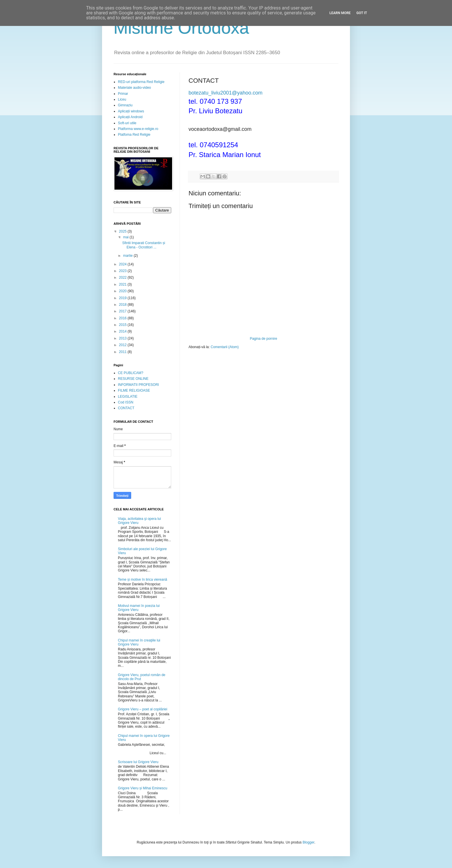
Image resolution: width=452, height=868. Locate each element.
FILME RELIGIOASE (134, 390)
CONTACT (126, 408)
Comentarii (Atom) (225, 347)
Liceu (122, 99)
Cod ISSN (126, 402)
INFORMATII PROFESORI (138, 385)
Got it (362, 13)
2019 (123, 298)
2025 (123, 231)
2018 (123, 305)
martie (128, 256)
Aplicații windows (131, 111)
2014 (123, 331)
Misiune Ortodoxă (181, 28)
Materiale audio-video (134, 88)
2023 (123, 271)
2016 (123, 318)
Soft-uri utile (127, 123)
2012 (123, 345)
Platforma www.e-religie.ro (138, 129)
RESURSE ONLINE (133, 379)
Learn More (340, 13)
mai (126, 237)
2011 (123, 352)
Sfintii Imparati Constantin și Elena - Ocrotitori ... (144, 245)
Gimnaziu (125, 105)
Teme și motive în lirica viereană (143, 580)
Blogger (309, 842)
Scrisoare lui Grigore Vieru (138, 762)
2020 (123, 291)
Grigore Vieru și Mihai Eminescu (143, 788)
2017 (123, 311)
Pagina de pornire (264, 339)
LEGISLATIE (128, 397)
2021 (123, 284)
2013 (123, 338)
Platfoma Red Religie (134, 135)
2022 (123, 278)
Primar (123, 94)
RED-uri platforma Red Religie (141, 82)
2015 (123, 325)
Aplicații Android (130, 117)
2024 (123, 264)
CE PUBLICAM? (131, 373)
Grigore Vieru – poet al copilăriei (143, 709)
